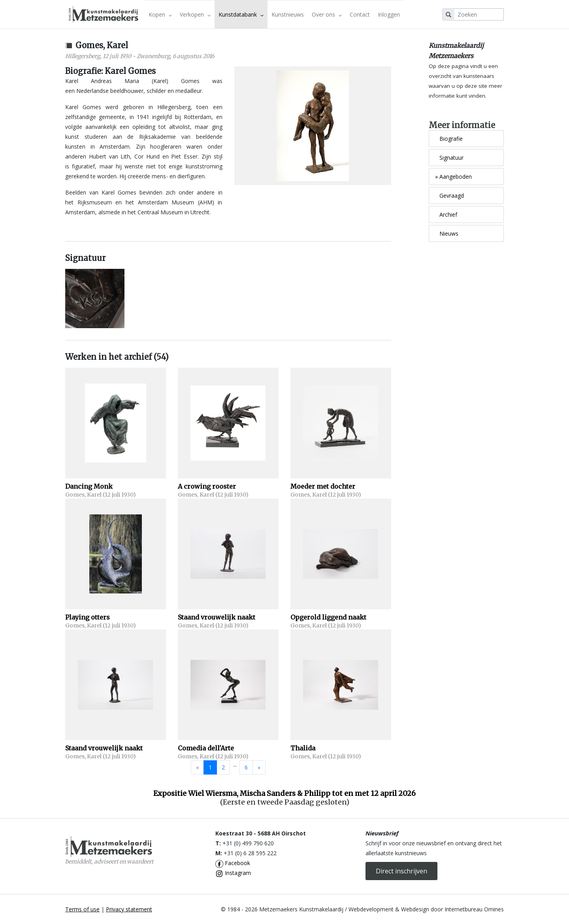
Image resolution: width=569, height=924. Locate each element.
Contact (360, 14)
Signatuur (449, 158)
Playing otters (88, 617)
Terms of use (82, 909)
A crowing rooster (207, 486)
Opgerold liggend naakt (328, 617)
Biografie (449, 139)
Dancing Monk (89, 486)
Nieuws (447, 233)
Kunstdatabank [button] (241, 14)
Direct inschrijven (401, 871)
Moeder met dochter (323, 486)
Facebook (233, 863)
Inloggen (389, 14)
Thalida (303, 748)
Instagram (233, 873)
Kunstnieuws (288, 14)
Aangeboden (453, 177)
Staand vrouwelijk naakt (217, 617)
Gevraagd (449, 196)
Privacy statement (129, 909)
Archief (446, 214)
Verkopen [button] (195, 14)
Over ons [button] (327, 14)
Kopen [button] (160, 14)
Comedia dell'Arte (206, 748)
